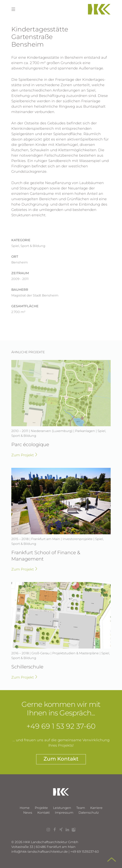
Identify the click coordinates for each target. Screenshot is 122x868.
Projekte (41, 808)
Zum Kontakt (61, 759)
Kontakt (44, 813)
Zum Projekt (24, 455)
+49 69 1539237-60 (85, 852)
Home (25, 808)
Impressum (64, 813)
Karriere (96, 808)
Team (81, 808)
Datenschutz (89, 813)
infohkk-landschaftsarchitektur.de (40, 852)
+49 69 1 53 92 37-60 (61, 726)
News (28, 813)
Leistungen (62, 808)
